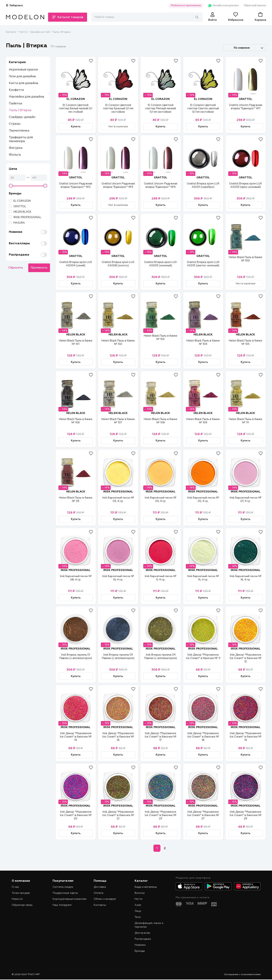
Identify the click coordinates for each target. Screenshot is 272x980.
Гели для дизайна (22, 76)
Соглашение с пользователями (242, 975)
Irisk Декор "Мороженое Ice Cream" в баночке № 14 (76, 737)
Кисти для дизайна (23, 83)
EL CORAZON (22, 201)
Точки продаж (21, 893)
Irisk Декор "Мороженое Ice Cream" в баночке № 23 (161, 815)
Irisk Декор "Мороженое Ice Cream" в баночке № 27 (203, 815)
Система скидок (63, 887)
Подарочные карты (65, 893)
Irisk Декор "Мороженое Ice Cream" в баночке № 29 (246, 815)
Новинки (140, 945)
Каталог (11, 32)
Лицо (138, 911)
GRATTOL (20, 206)
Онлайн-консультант (223, 6)
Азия (138, 905)
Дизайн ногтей (40, 32)
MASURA (19, 223)
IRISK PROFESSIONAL (27, 217)
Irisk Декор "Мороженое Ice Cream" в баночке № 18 (203, 737)
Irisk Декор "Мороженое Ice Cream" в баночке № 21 (118, 815)
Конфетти (16, 90)
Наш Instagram (62, 905)
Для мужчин (142, 933)
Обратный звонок (255, 6)
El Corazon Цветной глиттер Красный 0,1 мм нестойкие (118, 108)
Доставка (100, 887)
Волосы (140, 893)
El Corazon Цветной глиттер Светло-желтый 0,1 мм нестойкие (203, 108)
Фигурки (16, 148)
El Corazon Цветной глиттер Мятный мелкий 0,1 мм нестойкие (161, 108)
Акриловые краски (23, 70)
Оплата (98, 893)
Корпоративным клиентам (69, 899)
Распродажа (143, 939)
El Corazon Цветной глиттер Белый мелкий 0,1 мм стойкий (76, 108)
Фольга (15, 155)
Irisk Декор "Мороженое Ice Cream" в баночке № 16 (118, 737)
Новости (17, 899)
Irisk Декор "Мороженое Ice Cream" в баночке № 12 (246, 658)
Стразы (15, 124)
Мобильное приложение (186, 6)
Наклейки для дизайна (26, 97)
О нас (15, 887)
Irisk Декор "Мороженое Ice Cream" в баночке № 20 (76, 815)
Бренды (140, 951)
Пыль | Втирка (20, 110)
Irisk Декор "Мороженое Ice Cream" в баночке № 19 (246, 737)
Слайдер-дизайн (22, 117)
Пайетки (15, 104)
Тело (138, 917)
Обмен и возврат (105, 899)
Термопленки (19, 131)
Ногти (23, 32)
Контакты (100, 905)
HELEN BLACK (22, 212)
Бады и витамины (146, 887)
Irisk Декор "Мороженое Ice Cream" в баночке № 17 (161, 737)
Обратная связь (22, 905)
